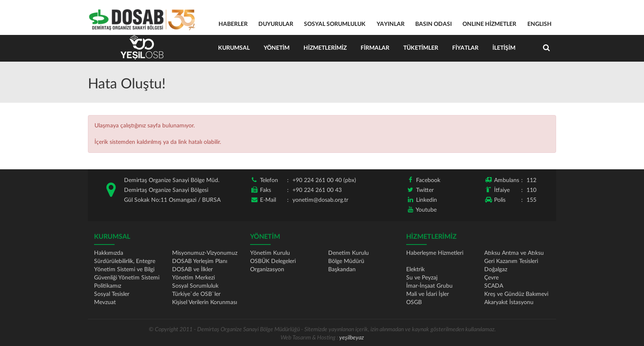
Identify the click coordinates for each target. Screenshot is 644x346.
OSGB (414, 302)
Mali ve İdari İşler (428, 294)
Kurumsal (234, 48)
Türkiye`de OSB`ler (196, 294)
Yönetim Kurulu (270, 253)
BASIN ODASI (434, 24)
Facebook (428, 180)
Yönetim (277, 48)
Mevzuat (105, 302)
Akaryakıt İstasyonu (509, 302)
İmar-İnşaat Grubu (429, 286)
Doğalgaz (496, 270)
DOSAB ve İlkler (192, 270)
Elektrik (415, 270)
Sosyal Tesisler (112, 294)
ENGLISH (539, 24)
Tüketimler (421, 48)
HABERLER (233, 24)
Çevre (491, 278)
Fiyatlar (465, 48)
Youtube (426, 210)
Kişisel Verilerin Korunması (205, 302)
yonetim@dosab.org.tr (320, 200)
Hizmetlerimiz (325, 48)
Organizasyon (267, 270)
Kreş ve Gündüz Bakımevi (516, 294)
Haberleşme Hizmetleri (435, 253)
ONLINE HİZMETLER (489, 24)
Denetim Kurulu (348, 253)
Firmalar (375, 48)
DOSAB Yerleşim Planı (200, 261)
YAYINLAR (391, 24)
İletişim (504, 48)
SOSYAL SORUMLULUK (335, 24)
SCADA (494, 286)
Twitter (425, 190)
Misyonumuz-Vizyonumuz (205, 253)
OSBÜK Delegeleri (273, 261)
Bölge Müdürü (346, 261)
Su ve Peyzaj (422, 278)
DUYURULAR (276, 24)
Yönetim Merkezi (193, 278)
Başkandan (342, 270)
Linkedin (427, 200)
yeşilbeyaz (352, 338)
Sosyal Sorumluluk (195, 286)
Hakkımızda (109, 253)
